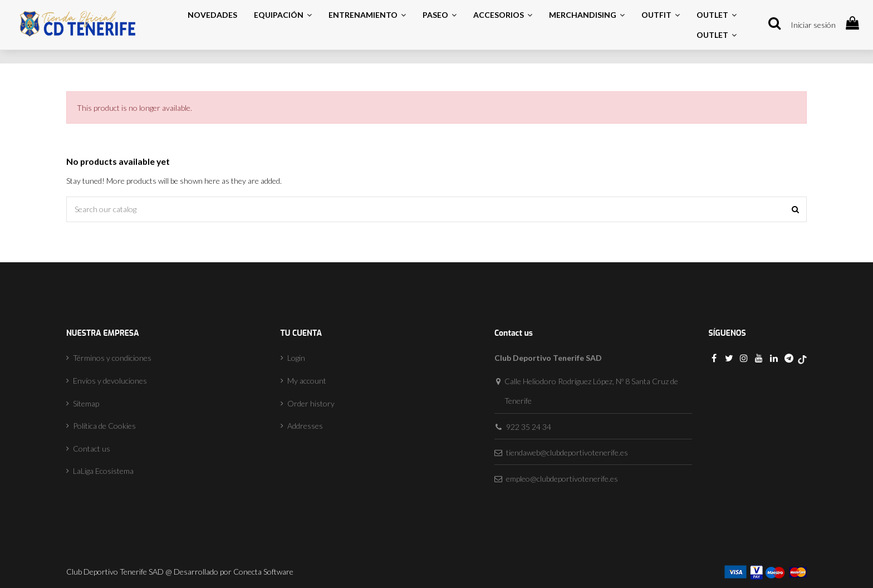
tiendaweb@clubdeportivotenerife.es (567, 452)
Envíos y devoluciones (110, 381)
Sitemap (86, 403)
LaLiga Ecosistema (103, 471)
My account (307, 381)
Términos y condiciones (112, 358)
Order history (311, 403)
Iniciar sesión (813, 25)
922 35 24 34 (529, 427)
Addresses (305, 426)
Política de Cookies (104, 426)
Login (296, 358)
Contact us (92, 449)
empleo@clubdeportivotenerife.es (562, 479)
